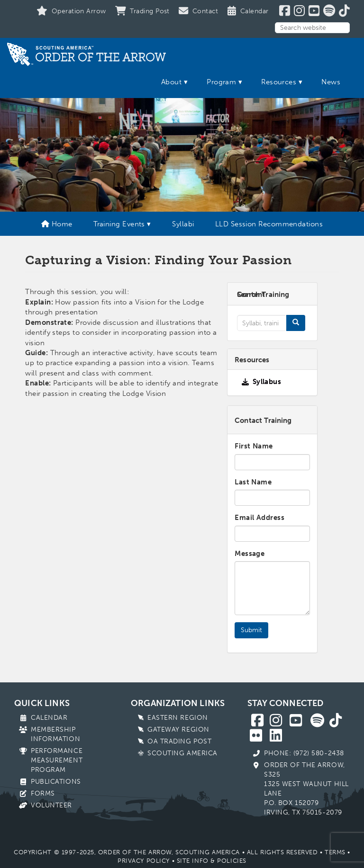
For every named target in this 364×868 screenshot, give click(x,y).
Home (57, 224)
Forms (43, 793)
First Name (254, 446)
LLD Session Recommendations (269, 224)
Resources (279, 82)
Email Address (259, 518)
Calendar (49, 718)
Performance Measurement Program (57, 760)
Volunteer (51, 805)
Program (221, 82)
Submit (251, 630)
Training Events (119, 224)
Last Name (253, 482)
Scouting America (182, 753)
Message (250, 554)
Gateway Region (178, 729)
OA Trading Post (179, 741)
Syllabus (267, 382)
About (171, 82)
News (331, 82)
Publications (56, 782)
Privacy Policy (144, 861)
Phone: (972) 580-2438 (304, 753)
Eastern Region (178, 718)
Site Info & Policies (212, 861)
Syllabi (183, 224)
